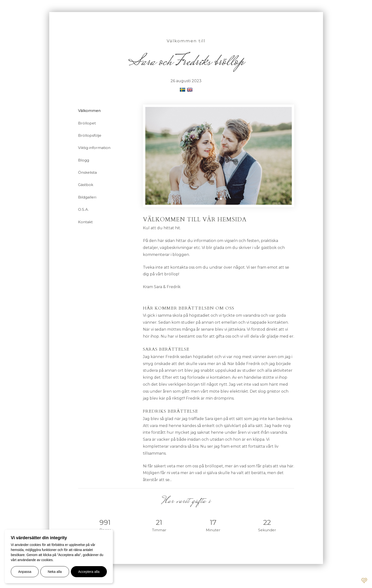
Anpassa (25, 572)
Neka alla (55, 572)
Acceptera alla (89, 572)
